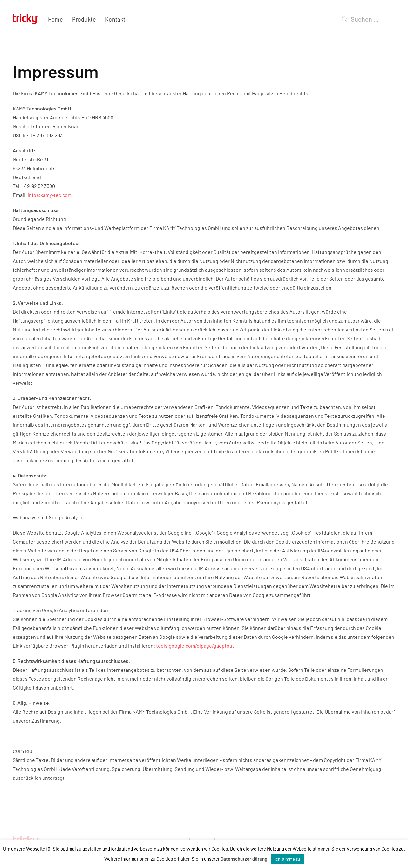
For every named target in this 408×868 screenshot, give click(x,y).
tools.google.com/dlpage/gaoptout (195, 646)
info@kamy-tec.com (50, 195)
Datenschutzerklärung (244, 859)
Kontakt (115, 19)
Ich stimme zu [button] (287, 859)
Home (55, 19)
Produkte (84, 19)
